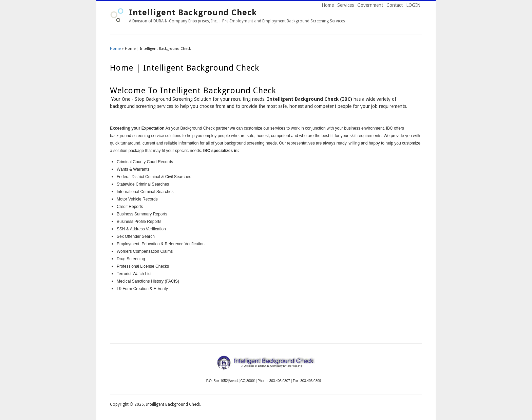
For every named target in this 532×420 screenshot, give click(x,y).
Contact (395, 5)
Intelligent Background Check (193, 13)
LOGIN (413, 5)
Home (328, 5)
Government (370, 5)
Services (346, 5)
